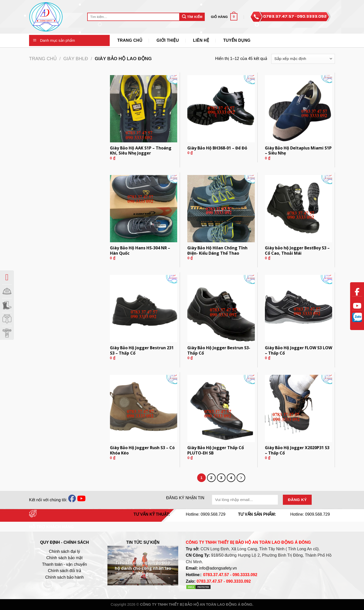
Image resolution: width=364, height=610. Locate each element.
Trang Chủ (130, 40)
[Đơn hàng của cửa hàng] (303, 59)
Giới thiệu (168, 40)
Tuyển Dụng (237, 40)
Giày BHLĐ (76, 59)
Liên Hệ (201, 40)
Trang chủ (43, 59)
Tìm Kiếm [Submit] (192, 17)
